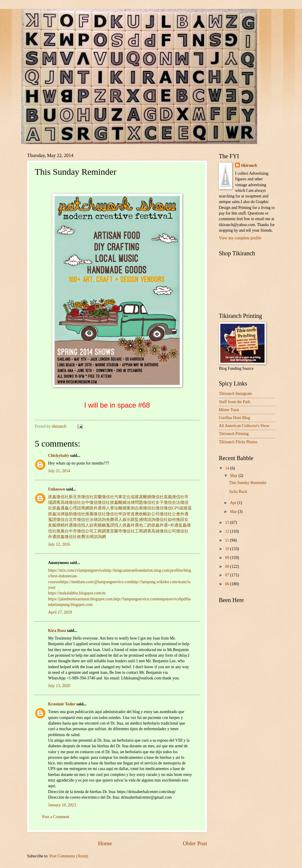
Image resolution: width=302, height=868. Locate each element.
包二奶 (145, 525)
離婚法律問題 (131, 502)
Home (105, 843)
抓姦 (114, 502)
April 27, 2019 (60, 612)
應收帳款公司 (147, 514)
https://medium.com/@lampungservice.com (96, 582)
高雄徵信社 (71, 502)
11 (228, 540)
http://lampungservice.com (135, 599)
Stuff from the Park (235, 402)
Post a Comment (56, 817)
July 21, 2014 (59, 471)
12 (228, 531)
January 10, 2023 (62, 805)
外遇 (135, 525)
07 (228, 575)
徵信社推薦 (83, 514)
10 (228, 549)
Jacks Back (238, 492)
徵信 (160, 508)
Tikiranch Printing (234, 434)
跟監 (135, 520)
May (234, 476)
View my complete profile (240, 238)
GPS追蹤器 (182, 508)
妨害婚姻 (98, 525)
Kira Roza (57, 631)
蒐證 (110, 525)
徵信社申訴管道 (120, 514)
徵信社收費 (75, 537)
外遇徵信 (73, 525)
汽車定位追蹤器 (129, 497)
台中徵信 (89, 502)
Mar (234, 512)
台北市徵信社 (77, 520)
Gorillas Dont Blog (234, 418)
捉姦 (183, 525)
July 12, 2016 (59, 544)
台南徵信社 (145, 508)
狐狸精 (58, 525)
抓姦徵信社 (58, 497)
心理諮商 (77, 508)
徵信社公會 (170, 514)
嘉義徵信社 (174, 497)
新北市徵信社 (81, 497)
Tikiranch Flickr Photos (238, 442)
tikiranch (249, 165)
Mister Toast (229, 410)
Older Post (195, 843)
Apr (234, 503)
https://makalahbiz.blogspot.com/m (77, 593)
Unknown (57, 489)
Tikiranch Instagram (235, 394)
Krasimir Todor (62, 704)
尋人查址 (110, 508)
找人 (85, 525)
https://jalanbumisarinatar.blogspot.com (80, 599)
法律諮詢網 (96, 537)
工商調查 (102, 531)
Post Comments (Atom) (69, 856)
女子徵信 (164, 502)
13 (228, 523)
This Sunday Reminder (248, 483)
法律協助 (65, 514)
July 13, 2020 (59, 686)
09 (228, 558)
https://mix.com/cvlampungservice (76, 570)
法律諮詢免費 (102, 520)
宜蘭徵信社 (104, 497)
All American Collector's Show (244, 426)
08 (228, 567)
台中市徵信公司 (79, 531)
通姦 (65, 508)
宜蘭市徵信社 (122, 531)
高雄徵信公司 (164, 531)
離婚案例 (127, 508)
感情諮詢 (147, 520)
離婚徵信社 (153, 497)
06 (228, 584)
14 (228, 468)
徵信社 (104, 502)
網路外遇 (93, 508)
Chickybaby (59, 456)
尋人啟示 (122, 520)
